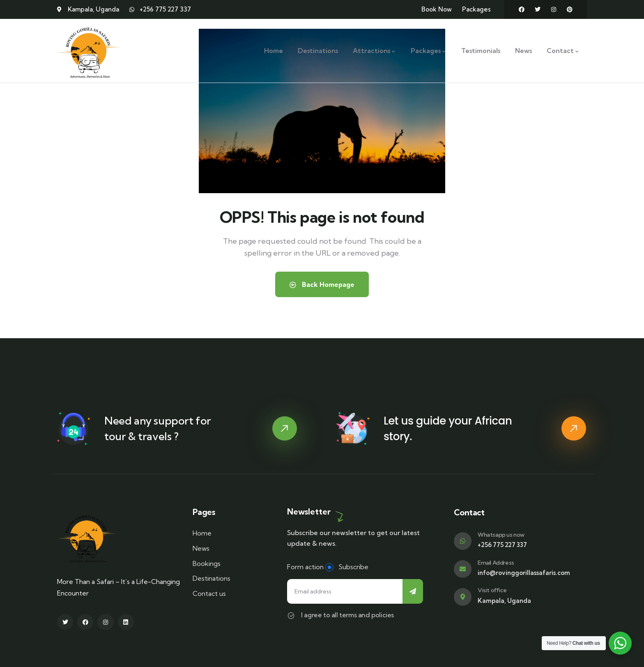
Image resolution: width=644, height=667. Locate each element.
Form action (305, 567)
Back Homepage (322, 284)
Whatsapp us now (501, 535)
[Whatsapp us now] (463, 541)
